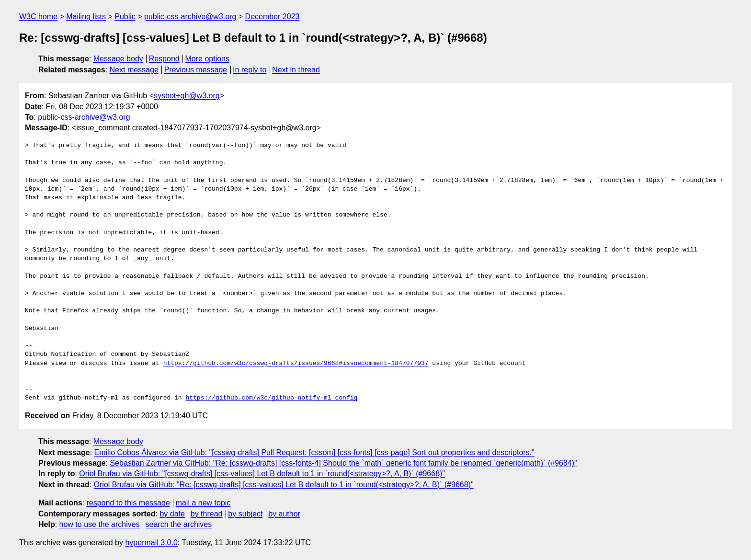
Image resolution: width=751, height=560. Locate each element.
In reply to (250, 70)
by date (172, 514)
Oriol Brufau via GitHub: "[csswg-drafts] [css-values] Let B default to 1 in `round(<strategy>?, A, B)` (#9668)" (262, 474)
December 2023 (273, 17)
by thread (207, 514)
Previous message (196, 70)
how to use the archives (100, 524)
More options (208, 59)
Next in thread (296, 70)
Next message (134, 70)
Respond (164, 59)
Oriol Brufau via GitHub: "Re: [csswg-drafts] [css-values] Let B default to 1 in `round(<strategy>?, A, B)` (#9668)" (284, 485)
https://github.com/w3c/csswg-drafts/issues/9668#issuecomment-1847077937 (296, 364)
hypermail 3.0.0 (151, 543)
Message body (118, 59)
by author (284, 514)
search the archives (179, 524)
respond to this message (128, 503)
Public (125, 17)
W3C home (38, 17)
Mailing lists (86, 17)
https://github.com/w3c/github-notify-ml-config (271, 398)
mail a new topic (203, 503)
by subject (245, 514)
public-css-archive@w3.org (190, 17)
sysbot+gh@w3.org (187, 96)
